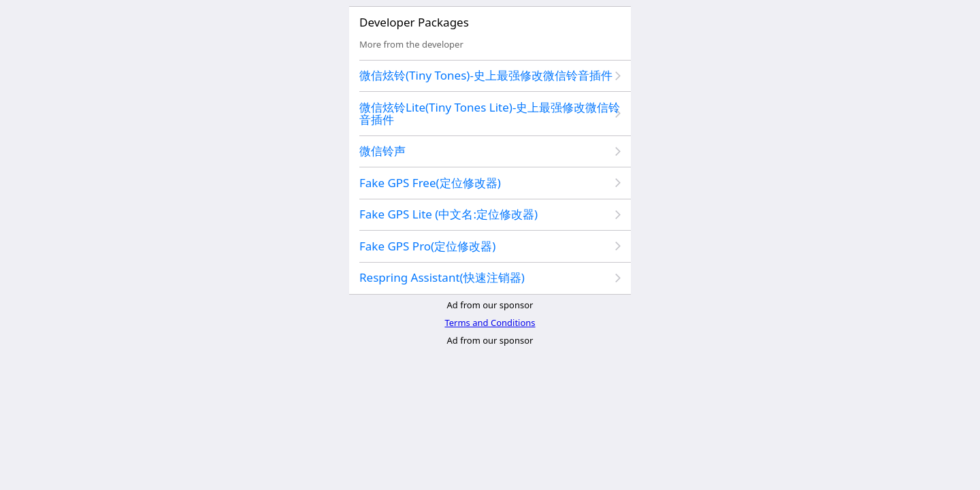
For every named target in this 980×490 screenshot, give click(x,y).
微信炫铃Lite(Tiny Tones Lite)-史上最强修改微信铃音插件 (490, 113)
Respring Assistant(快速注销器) (442, 277)
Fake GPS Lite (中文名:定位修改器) (448, 214)
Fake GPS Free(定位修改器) (430, 183)
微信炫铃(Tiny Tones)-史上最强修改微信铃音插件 (486, 75)
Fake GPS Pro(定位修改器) (427, 246)
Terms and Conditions (490, 323)
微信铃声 (382, 151)
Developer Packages (414, 22)
